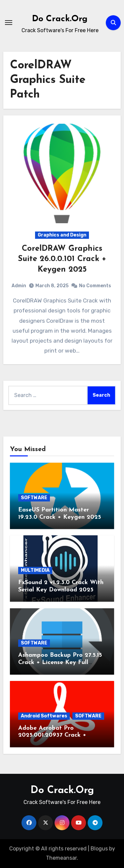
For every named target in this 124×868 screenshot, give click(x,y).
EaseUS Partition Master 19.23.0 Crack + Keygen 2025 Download (60, 517)
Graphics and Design (62, 235)
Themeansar (61, 858)
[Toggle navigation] (9, 23)
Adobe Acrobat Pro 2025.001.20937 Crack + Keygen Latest (52, 735)
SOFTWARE (34, 498)
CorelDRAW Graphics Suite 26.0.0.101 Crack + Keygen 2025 (62, 259)
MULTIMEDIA (35, 570)
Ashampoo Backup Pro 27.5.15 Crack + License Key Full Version (60, 662)
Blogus (99, 849)
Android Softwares (44, 716)
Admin (19, 286)
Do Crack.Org (60, 19)
